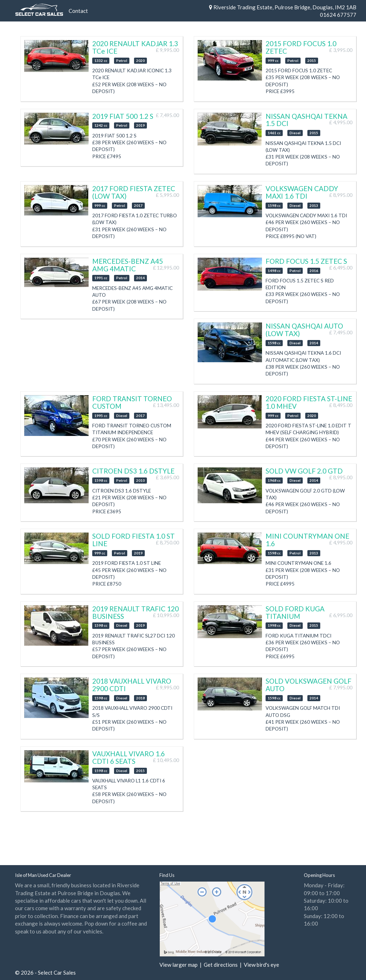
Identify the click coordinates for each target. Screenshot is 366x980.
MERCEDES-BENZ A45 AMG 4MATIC (128, 265)
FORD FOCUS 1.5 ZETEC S (306, 261)
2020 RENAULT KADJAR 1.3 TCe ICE (135, 47)
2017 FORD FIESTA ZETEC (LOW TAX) (134, 192)
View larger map (179, 965)
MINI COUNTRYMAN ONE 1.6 (307, 540)
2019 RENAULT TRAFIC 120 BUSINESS (135, 612)
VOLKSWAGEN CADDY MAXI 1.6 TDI (302, 192)
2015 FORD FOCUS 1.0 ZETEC (301, 47)
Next (83, 62)
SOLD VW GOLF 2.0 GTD (304, 471)
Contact (78, 11)
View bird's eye (261, 965)
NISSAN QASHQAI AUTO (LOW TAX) (304, 330)
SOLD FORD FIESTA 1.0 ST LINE (133, 540)
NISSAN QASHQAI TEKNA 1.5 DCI (306, 120)
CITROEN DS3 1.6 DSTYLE (133, 471)
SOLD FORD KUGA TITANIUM (295, 612)
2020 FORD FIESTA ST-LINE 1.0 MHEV (309, 402)
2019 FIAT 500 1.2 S (123, 116)
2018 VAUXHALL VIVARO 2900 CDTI (132, 685)
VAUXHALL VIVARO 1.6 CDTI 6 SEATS (128, 757)
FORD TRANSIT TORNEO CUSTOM (132, 402)
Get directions (221, 965)
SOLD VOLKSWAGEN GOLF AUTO (308, 685)
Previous (30, 62)
